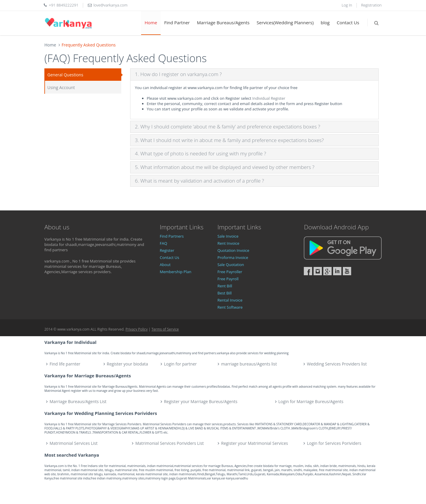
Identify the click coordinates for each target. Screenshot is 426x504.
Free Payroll (228, 279)
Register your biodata (128, 364)
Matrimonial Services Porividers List (170, 443)
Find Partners (172, 236)
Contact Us (348, 22)
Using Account (61, 87)
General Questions (65, 75)
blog (325, 22)
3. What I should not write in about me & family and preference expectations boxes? (229, 140)
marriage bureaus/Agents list (249, 364)
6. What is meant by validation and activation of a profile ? (199, 181)
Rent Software (230, 307)
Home (151, 22)
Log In (347, 5)
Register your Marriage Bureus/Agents (201, 401)
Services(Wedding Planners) (285, 22)
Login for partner (180, 364)
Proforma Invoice (233, 257)
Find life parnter (65, 364)
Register (167, 250)
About (165, 265)
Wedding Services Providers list (337, 364)
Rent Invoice (228, 243)
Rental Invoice (230, 300)
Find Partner (177, 22)
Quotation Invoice (233, 250)
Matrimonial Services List (74, 443)
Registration (372, 5)
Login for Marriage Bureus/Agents (311, 401)
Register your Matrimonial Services (255, 443)
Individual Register (269, 98)
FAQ (163, 243)
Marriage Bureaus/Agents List (78, 401)
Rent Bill (225, 286)
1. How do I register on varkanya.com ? (178, 74)
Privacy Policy (137, 329)
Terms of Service (165, 329)
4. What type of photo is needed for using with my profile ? (201, 153)
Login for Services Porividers (334, 443)
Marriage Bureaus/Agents (223, 22)
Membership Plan (176, 272)
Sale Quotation (231, 265)
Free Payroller (230, 272)
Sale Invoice (228, 236)
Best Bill (225, 293)
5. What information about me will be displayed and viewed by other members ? (225, 167)
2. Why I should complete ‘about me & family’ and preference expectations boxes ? (227, 127)
